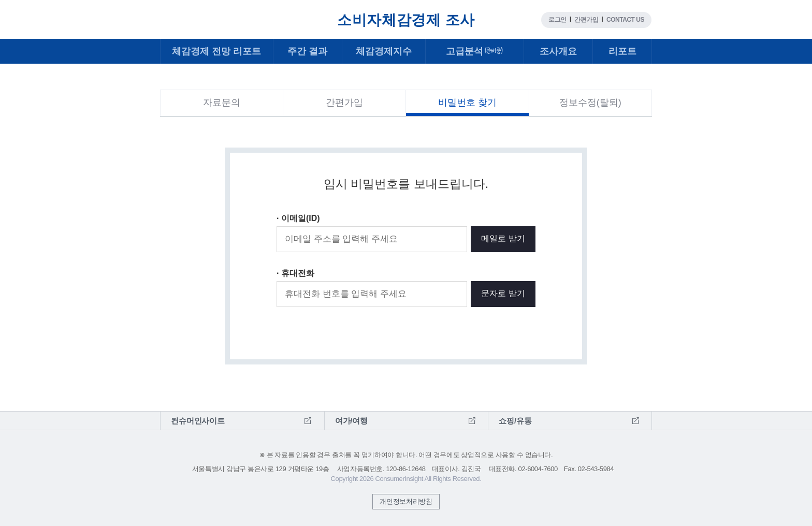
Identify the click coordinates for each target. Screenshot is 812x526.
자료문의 (222, 103)
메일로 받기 (503, 238)
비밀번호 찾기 (467, 103)
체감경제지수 (384, 51)
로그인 (557, 20)
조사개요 (558, 51)
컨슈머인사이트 (191, 13)
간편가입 (586, 20)
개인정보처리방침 (406, 501)
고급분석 (475, 51)
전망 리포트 (216, 51)
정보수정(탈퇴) (590, 103)
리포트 (622, 51)
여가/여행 (351, 421)
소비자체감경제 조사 (406, 20)
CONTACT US (625, 20)
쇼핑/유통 (515, 421)
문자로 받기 (503, 293)
